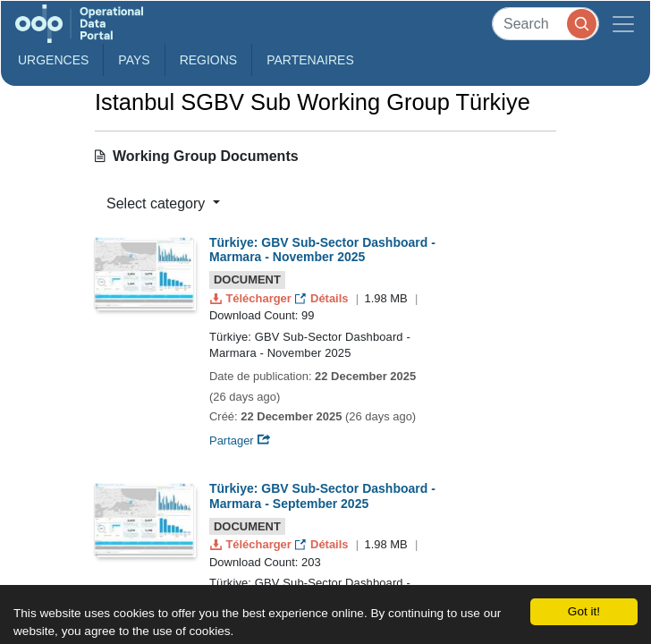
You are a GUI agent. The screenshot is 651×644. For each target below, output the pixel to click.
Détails (323, 298)
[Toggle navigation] (623, 24)
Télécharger (252, 298)
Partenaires (310, 60)
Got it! (584, 611)
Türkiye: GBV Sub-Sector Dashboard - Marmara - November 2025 (322, 250)
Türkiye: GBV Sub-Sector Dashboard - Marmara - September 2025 (322, 496)
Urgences (53, 60)
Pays (134, 60)
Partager (240, 441)
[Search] (545, 24)
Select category (158, 203)
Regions (209, 60)
